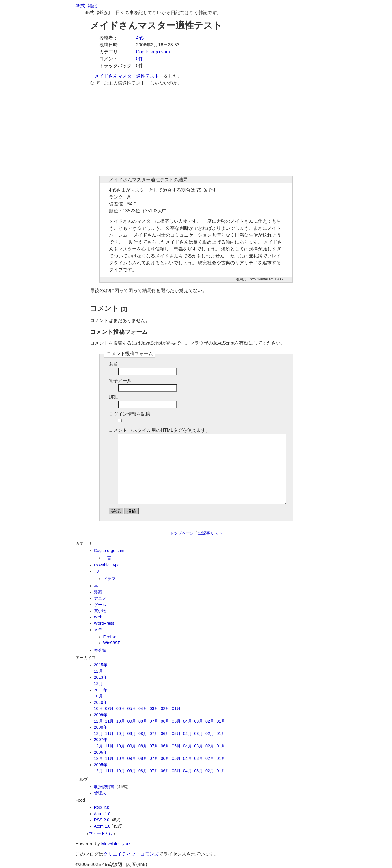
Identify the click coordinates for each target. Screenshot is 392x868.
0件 (140, 59)
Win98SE (112, 643)
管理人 (100, 793)
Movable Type (107, 565)
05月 (132, 708)
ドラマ (109, 579)
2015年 (101, 665)
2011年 (101, 690)
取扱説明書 (104, 787)
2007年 (101, 740)
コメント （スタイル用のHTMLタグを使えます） (160, 430)
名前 (113, 364)
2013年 (101, 677)
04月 (143, 708)
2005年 (101, 765)
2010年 (101, 702)
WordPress (104, 623)
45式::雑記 (86, 6)
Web (98, 617)
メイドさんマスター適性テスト (127, 76)
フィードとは (101, 833)
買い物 (100, 611)
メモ (98, 630)
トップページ (182, 533)
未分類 (100, 650)
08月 (143, 721)
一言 (107, 558)
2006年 (101, 752)
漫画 (98, 592)
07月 (109, 708)
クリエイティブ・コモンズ (131, 854)
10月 (98, 696)
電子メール (120, 381)
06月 (121, 708)
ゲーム (100, 605)
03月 (154, 708)
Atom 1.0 (102, 814)
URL (113, 397)
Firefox (110, 637)
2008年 (101, 727)
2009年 (101, 715)
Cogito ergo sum (153, 52)
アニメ (100, 598)
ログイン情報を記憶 (130, 414)
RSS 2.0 (102, 807)
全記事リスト (210, 533)
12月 (98, 671)
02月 (165, 708)
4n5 (140, 38)
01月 (176, 708)
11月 (109, 721)
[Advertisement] (196, 130)
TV (97, 571)
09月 (132, 721)
